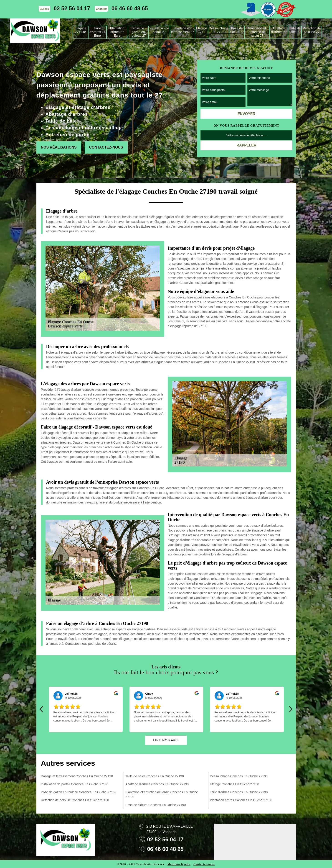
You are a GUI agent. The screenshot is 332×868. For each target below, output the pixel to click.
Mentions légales (179, 864)
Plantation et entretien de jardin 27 (257, 32)
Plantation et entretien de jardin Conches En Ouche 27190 (162, 795)
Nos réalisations (59, 147)
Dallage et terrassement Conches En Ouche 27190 (77, 776)
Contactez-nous (106, 147)
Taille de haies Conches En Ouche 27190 (155, 776)
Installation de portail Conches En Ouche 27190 (75, 784)
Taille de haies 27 (295, 30)
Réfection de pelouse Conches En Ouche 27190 (75, 800)
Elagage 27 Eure (80, 30)
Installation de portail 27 (159, 30)
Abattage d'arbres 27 (279, 30)
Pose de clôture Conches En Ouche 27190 (156, 805)
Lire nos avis (166, 740)
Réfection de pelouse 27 (312, 30)
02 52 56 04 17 (72, 8)
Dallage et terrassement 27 (183, 30)
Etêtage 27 (201, 30)
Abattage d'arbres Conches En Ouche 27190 (157, 784)
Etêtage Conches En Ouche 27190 (234, 784)
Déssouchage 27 (219, 30)
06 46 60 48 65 (130, 8)
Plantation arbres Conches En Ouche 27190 (241, 800)
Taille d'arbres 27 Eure (97, 32)
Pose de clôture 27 (237, 30)
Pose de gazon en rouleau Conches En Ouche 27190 (79, 792)
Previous (41, 709)
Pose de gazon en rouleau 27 (138, 32)
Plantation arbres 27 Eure (117, 32)
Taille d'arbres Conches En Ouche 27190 (239, 792)
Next (291, 709)
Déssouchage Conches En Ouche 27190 (239, 776)
